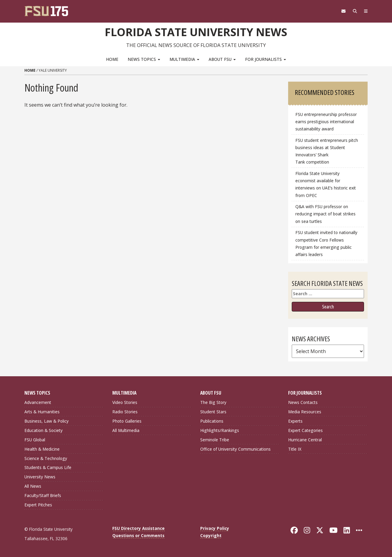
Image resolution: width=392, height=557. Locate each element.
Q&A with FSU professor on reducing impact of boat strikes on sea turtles (325, 214)
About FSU (222, 59)
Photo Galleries (127, 421)
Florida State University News (196, 32)
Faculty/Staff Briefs (43, 495)
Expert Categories (305, 430)
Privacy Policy (215, 528)
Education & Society (44, 430)
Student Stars (213, 412)
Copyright (211, 535)
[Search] (353, 11)
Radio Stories (125, 412)
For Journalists (266, 59)
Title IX (295, 449)
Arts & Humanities (42, 412)
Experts (295, 421)
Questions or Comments (138, 535)
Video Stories (125, 402)
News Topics (144, 59)
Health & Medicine (42, 449)
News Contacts (303, 402)
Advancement (38, 402)
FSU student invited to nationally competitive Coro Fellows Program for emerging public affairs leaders (326, 243)
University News (40, 477)
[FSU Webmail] (341, 11)
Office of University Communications (235, 449)
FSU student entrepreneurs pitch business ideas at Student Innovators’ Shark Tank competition (327, 151)
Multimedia (184, 59)
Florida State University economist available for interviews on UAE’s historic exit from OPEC (326, 184)
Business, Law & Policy (47, 421)
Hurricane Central (305, 439)
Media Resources (305, 412)
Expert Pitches (38, 505)
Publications (212, 421)
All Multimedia (126, 430)
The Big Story (213, 402)
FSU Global (35, 439)
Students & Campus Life (48, 467)
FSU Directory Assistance (138, 528)
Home (112, 59)
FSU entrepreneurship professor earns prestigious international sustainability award (326, 122)
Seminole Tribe (215, 439)
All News (33, 486)
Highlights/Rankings (220, 430)
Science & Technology (46, 458)
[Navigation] (365, 11)
